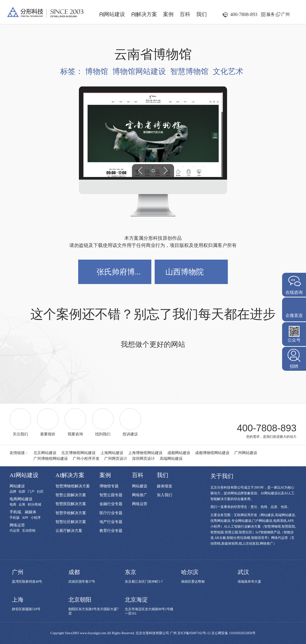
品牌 (13, 492)
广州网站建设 (246, 453)
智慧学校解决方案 (71, 513)
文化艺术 (228, 71)
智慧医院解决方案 (71, 504)
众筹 (22, 505)
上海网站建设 (112, 453)
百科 (185, 14)
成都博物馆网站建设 (212, 453)
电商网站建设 (21, 499)
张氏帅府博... (119, 272)
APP (25, 518)
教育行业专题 (111, 531)
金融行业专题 (111, 504)
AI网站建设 (24, 475)
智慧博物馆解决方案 (73, 486)
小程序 (36, 518)
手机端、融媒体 (23, 512)
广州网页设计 (116, 459)
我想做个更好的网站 (153, 346)
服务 (271, 14)
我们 (202, 14)
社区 (40, 492)
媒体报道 (164, 486)
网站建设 (112, 14)
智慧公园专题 (111, 495)
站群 (22, 492)
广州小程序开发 (86, 459)
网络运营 (17, 525)
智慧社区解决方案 (71, 522)
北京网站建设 (45, 453)
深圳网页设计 (143, 459)
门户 (31, 492)
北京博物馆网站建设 (78, 453)
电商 (13, 505)
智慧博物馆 (189, 71)
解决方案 (144, 14)
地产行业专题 (111, 522)
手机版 (15, 518)
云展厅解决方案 (69, 531)
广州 (285, 14)
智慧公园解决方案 (71, 495)
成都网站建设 (179, 453)
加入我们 (164, 495)
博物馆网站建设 (139, 71)
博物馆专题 (109, 486)
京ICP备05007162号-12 (194, 633)
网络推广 (140, 495)
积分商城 (34, 505)
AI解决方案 (70, 475)
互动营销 (29, 531)
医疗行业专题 (111, 513)
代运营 (15, 531)
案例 (168, 14)
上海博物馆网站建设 (145, 453)
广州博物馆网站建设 (51, 459)
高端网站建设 (171, 459)
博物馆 (97, 71)
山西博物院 (185, 272)
